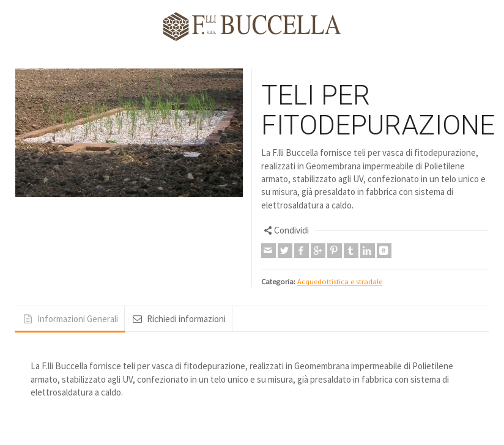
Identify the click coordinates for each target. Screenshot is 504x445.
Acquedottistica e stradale (340, 281)
